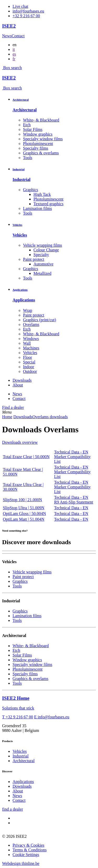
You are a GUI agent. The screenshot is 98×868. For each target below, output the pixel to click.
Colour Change (46, 250)
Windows (31, 339)
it (14, 49)
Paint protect (34, 259)
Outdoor (30, 371)
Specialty (41, 255)
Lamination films (38, 208)
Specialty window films (43, 139)
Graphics (31, 190)
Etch (27, 125)
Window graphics (38, 134)
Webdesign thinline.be (21, 863)
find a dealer (13, 809)
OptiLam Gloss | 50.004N (24, 514)
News (7, 36)
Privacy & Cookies (28, 845)
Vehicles (17, 225)
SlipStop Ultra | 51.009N (24, 508)
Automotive (43, 264)
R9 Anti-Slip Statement (74, 502)
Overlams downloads (50, 417)
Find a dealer (13, 407)
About (18, 385)
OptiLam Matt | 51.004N (24, 519)
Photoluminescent (38, 144)
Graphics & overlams (41, 153)
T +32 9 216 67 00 (18, 717)
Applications (20, 290)
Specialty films (36, 148)
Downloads (22, 380)
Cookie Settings (26, 855)
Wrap (28, 310)
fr (14, 59)
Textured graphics (48, 204)
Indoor (29, 367)
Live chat (20, 6)
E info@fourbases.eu (52, 717)
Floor (28, 357)
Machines (31, 348)
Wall (27, 343)
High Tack (42, 194)
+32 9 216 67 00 (26, 16)
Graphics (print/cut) (40, 320)
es (14, 54)
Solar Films (33, 129)
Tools (28, 158)
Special (29, 362)
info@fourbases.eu (28, 11)
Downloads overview (20, 442)
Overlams (31, 324)
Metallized (42, 273)
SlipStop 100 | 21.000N (22, 500)
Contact (18, 36)
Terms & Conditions (30, 850)
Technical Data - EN (71, 452)
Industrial (19, 169)
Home (7, 417)
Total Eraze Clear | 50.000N (26, 457)
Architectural (21, 100)
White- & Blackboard (41, 120)
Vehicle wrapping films (42, 245)
